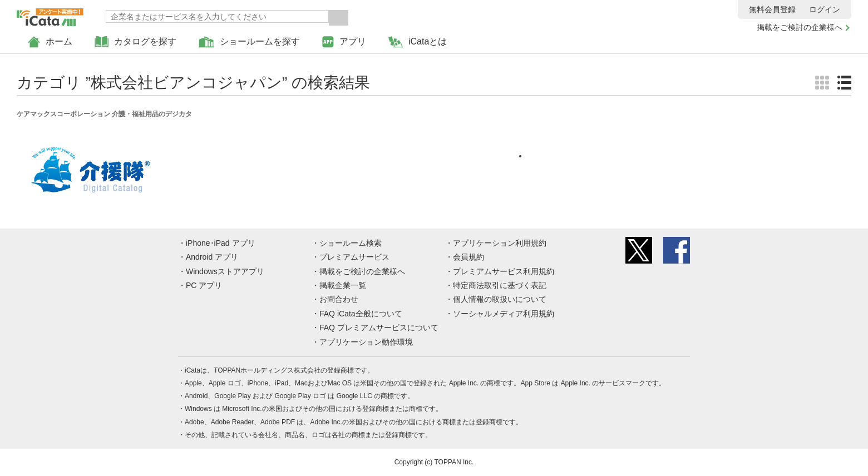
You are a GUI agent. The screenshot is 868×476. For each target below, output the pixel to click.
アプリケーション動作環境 (366, 342)
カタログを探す (135, 42)
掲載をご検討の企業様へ (800, 27)
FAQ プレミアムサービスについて (379, 328)
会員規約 (468, 257)
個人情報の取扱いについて (500, 299)
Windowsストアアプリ (225, 271)
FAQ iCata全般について (361, 314)
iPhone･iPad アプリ (221, 243)
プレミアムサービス (354, 257)
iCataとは (418, 42)
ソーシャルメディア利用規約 (504, 314)
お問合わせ (339, 299)
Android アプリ (212, 257)
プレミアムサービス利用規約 (504, 271)
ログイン (825, 9)
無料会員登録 (772, 9)
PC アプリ (204, 285)
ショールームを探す (249, 42)
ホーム (50, 42)
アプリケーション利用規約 (500, 243)
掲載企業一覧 (343, 285)
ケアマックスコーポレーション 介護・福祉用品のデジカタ (104, 114)
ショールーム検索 (351, 243)
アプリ (344, 42)
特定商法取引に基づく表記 (500, 285)
